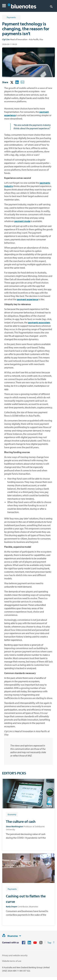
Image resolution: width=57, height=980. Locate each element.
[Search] (51, 6)
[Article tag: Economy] (12, 814)
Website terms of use (12, 961)
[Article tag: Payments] (12, 889)
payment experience (28, 299)
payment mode (22, 221)
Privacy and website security (15, 955)
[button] (4, 6)
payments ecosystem (39, 322)
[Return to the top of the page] (51, 943)
